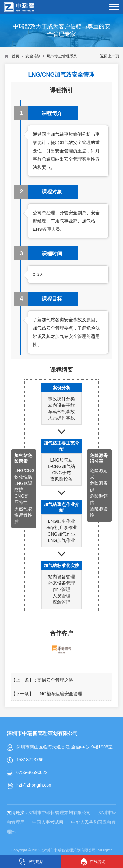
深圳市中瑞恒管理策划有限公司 (60, 813)
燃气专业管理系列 (62, 56)
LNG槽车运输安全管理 (60, 694)
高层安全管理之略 (55, 680)
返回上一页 (110, 56)
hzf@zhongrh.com (34, 785)
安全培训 (33, 56)
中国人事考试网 (48, 822)
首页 (16, 56)
